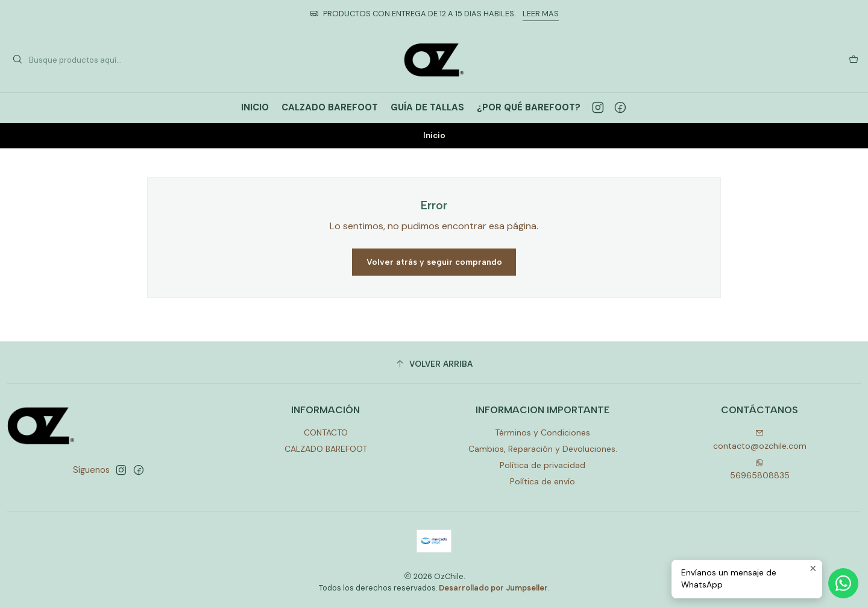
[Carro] (854, 60)
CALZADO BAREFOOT (326, 449)
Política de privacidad (542, 465)
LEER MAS (541, 14)
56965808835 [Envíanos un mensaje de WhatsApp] (760, 470)
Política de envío (542, 481)
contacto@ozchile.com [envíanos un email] (760, 440)
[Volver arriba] (434, 364)
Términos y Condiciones (542, 432)
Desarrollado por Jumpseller (493, 588)
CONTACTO (326, 432)
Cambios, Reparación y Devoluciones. (543, 449)
